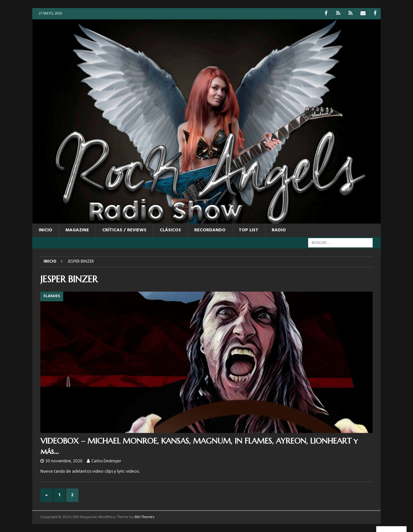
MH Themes (145, 517)
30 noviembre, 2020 (64, 461)
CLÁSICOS (170, 230)
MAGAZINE (77, 230)
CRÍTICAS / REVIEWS (124, 230)
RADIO (279, 230)
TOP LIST (249, 230)
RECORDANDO (210, 230)
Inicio (45, 230)
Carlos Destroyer (106, 461)
